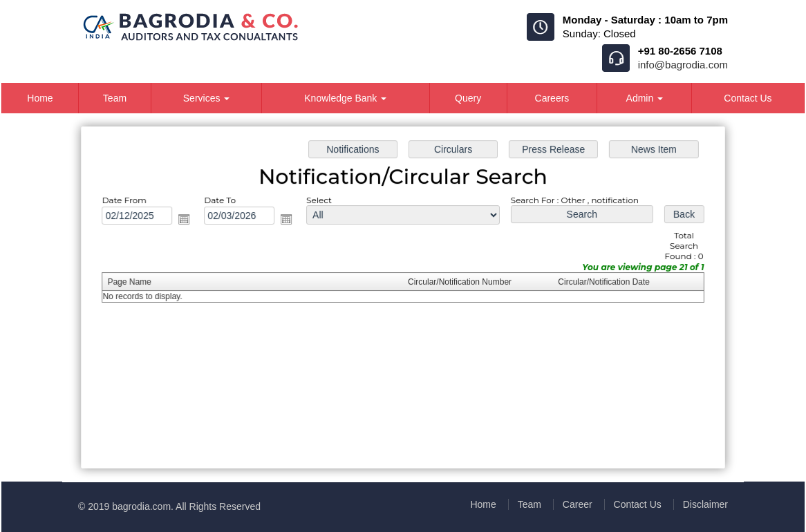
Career (578, 504)
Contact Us (748, 98)
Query (468, 98)
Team (115, 98)
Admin (645, 98)
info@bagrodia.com (683, 65)
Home (40, 98)
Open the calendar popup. (192, 221)
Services (207, 98)
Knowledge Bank (345, 98)
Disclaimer (705, 504)
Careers (552, 98)
